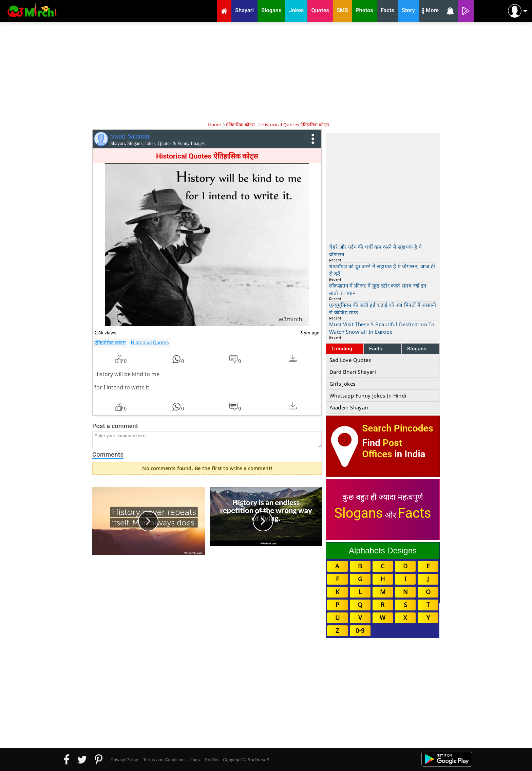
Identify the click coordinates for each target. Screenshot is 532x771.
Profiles (212, 760)
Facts (376, 349)
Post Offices (382, 448)
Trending (342, 349)
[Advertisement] (266, 71)
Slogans (417, 349)
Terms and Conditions (164, 760)
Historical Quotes (150, 343)
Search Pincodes (397, 428)
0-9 (360, 630)
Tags (195, 760)
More (431, 11)
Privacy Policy (124, 760)
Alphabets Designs (383, 550)
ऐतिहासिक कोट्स (110, 343)
